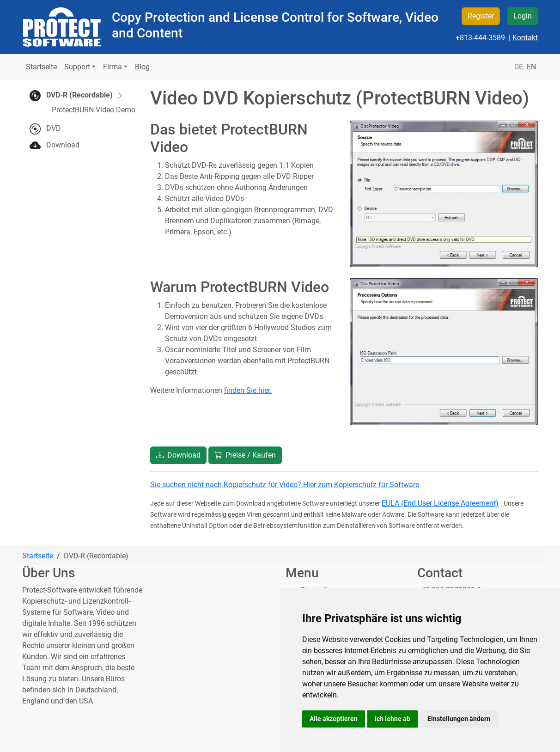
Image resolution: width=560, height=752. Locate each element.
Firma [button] (113, 67)
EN (531, 67)
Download (63, 145)
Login (523, 16)
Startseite (41, 67)
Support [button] (77, 67)
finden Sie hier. (248, 390)
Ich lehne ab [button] (393, 719)
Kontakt (525, 38)
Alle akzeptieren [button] (334, 719)
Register (481, 16)
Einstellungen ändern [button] (459, 719)
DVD (54, 128)
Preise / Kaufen (245, 455)
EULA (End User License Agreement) (440, 503)
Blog (142, 67)
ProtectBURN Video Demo (94, 110)
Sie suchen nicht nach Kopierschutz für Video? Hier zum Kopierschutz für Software (285, 485)
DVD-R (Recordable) (85, 95)
